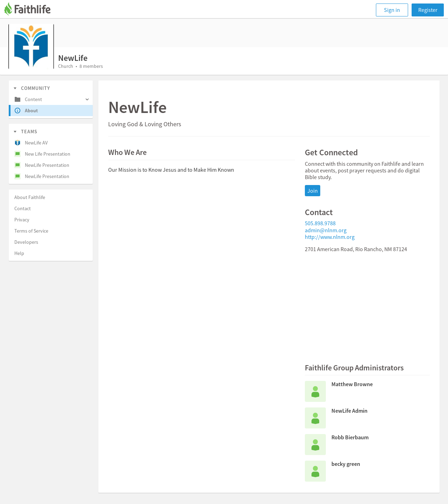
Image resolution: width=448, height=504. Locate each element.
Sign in (392, 10)
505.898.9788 (320, 223)
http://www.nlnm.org (330, 237)
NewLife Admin (349, 411)
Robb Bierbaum (350, 437)
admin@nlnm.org (326, 230)
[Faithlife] (31, 10)
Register (428, 10)
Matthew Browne (352, 384)
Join (313, 191)
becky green (346, 464)
